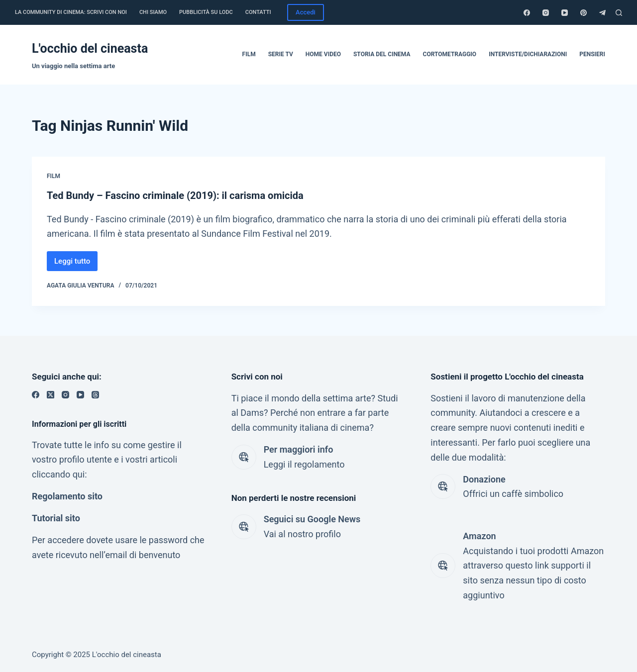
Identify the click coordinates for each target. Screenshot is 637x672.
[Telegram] (602, 13)
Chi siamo (153, 12)
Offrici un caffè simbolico (513, 494)
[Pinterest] (584, 13)
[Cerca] (619, 13)
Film (249, 54)
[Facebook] (527, 13)
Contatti (258, 12)
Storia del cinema (382, 54)
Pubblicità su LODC (206, 12)
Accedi (306, 12)
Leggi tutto (76, 264)
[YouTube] (565, 13)
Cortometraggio (450, 54)
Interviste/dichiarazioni (528, 54)
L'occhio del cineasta (90, 48)
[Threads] (95, 395)
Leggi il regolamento (304, 464)
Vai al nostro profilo (302, 534)
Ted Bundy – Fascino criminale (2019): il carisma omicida (175, 195)
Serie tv (281, 54)
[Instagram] (546, 13)
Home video (323, 54)
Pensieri (592, 54)
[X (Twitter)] (51, 395)
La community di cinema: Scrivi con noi (71, 12)
